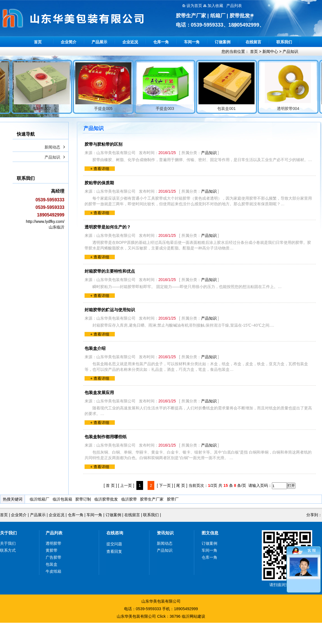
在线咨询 (115, 533)
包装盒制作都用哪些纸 (106, 437)
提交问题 (114, 544)
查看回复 (114, 551)
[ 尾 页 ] (180, 485)
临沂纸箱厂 (39, 499)
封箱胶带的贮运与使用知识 (110, 310)
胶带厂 (173, 499)
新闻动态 (52, 147)
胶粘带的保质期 (99, 183)
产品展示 (99, 42)
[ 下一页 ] (165, 485)
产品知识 (290, 51)
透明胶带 (53, 543)
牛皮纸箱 (53, 571)
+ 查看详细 (100, 169)
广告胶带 (53, 557)
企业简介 (69, 42)
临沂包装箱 (62, 499)
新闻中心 (270, 51)
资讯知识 (165, 533)
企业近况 (130, 42)
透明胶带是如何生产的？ (108, 227)
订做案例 (223, 42)
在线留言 (253, 42)
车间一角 (192, 42)
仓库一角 (161, 42)
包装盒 (52, 564)
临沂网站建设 (193, 616)
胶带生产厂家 (152, 499)
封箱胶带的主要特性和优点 (110, 271)
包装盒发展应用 (99, 392)
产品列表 (54, 533)
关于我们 (8, 533)
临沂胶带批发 (106, 499)
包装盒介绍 (95, 348)
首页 (38, 42)
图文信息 (210, 533)
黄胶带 (52, 550)
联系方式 (8, 550)
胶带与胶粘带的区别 (103, 144)
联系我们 (284, 42)
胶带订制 (83, 499)
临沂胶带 (129, 499)
